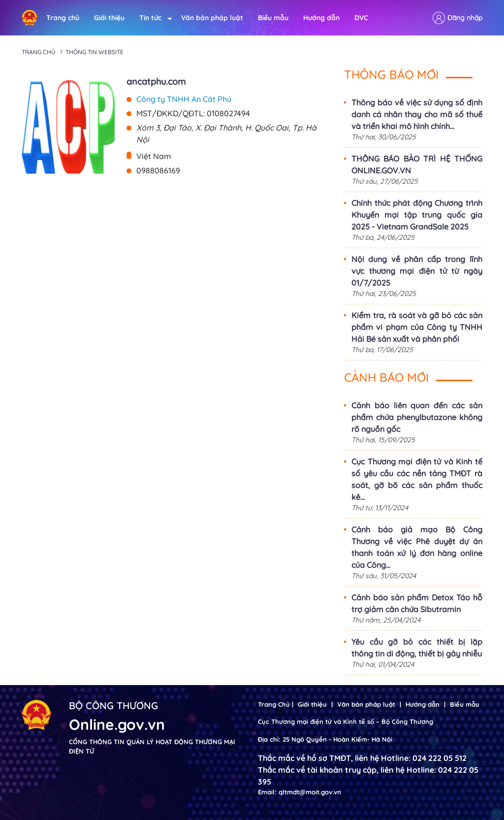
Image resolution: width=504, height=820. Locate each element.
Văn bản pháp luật (212, 18)
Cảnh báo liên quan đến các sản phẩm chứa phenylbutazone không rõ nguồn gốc (417, 417)
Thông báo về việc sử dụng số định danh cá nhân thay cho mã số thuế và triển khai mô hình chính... (417, 114)
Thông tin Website (94, 52)
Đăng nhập (465, 18)
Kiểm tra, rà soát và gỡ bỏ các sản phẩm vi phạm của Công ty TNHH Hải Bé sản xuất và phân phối (417, 327)
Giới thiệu (109, 18)
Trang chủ (63, 18)
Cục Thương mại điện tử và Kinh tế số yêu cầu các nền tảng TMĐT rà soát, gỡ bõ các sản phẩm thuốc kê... (417, 479)
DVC (361, 18)
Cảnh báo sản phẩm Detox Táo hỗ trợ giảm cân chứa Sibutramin (417, 603)
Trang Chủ (274, 704)
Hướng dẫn (321, 18)
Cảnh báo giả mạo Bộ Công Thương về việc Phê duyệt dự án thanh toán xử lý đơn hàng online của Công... (417, 547)
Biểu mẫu (273, 18)
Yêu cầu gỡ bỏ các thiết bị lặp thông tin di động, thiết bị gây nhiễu (417, 648)
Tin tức (153, 18)
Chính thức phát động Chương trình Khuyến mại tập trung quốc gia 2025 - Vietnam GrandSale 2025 (417, 215)
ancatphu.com (156, 82)
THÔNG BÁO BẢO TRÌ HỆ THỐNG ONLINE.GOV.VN (417, 164)
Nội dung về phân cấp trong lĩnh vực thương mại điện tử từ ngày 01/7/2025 (417, 271)
